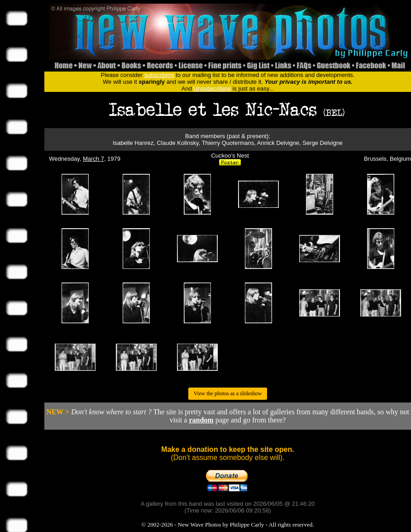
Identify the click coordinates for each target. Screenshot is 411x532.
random (201, 420)
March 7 (93, 159)
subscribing (159, 75)
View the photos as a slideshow (228, 393)
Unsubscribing (212, 89)
